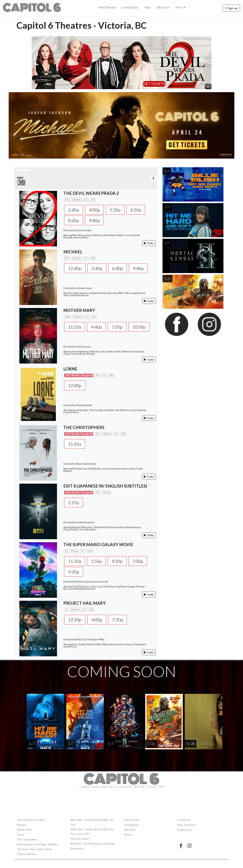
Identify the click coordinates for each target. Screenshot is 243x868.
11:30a (75, 561)
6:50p (138, 210)
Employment (184, 830)
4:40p (98, 327)
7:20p (119, 327)
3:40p (98, 269)
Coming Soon (130, 7)
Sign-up (231, 8)
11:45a (75, 444)
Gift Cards (163, 7)
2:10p (74, 503)
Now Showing (107, 7)
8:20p (74, 221)
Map (147, 7)
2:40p (74, 210)
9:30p (74, 572)
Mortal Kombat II (80, 839)
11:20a (75, 327)
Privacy (128, 835)
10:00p (142, 327)
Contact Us (184, 820)
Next (153, 178)
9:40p (95, 221)
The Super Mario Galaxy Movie (35, 849)
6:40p (119, 269)
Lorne (21, 835)
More (179, 7)
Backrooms (77, 849)
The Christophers (27, 840)
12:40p (75, 269)
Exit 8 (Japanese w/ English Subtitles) (38, 844)
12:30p (75, 620)
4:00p (95, 210)
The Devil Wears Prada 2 (31, 820)
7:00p (141, 561)
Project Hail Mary (27, 854)
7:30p (119, 620)
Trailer (149, 244)
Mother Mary (25, 830)
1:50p (98, 561)
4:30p (119, 561)
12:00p (75, 386)
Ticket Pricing (131, 820)
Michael (21, 825)
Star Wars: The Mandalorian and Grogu (93, 844)
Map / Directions (187, 825)
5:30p (117, 210)
